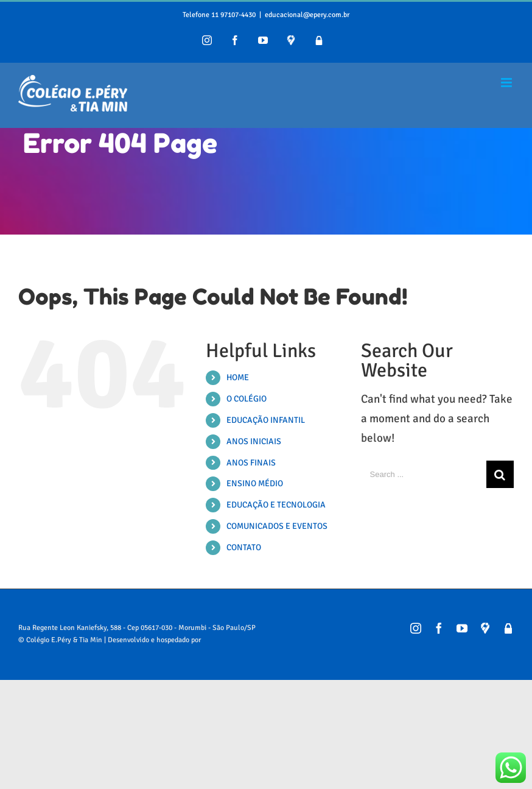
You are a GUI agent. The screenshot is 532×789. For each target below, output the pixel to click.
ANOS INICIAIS (254, 441)
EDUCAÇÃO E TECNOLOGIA (276, 505)
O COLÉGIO (247, 399)
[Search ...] (424, 474)
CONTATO (244, 547)
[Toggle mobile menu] (507, 83)
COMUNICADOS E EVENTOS (277, 526)
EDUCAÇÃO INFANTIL (266, 420)
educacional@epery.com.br (307, 15)
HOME (238, 377)
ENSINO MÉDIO (255, 483)
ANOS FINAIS (251, 463)
